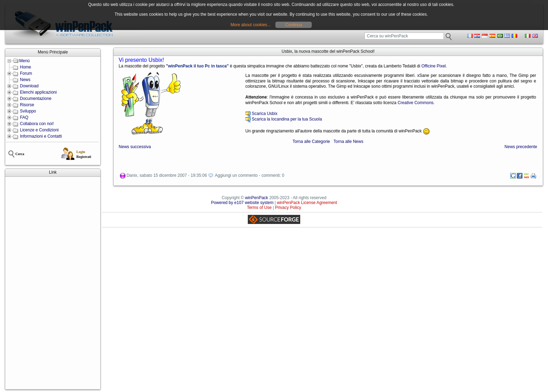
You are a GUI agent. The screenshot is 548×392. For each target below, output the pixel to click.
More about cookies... (251, 25)
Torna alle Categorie (311, 141)
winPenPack (257, 198)
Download (29, 86)
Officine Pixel (434, 66)
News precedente (521, 147)
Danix (132, 175)
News (25, 80)
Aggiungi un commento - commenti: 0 (250, 175)
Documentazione (36, 99)
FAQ (24, 117)
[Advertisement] (53, 283)
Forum (26, 73)
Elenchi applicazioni (38, 92)
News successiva (135, 147)
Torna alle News (348, 141)
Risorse (27, 105)
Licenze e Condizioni (39, 130)
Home (26, 67)
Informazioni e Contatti (41, 136)
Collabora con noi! (37, 124)
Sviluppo (28, 111)
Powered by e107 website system (242, 203)
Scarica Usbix (264, 114)
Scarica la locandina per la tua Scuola (287, 119)
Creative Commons (416, 103)
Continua (294, 25)
